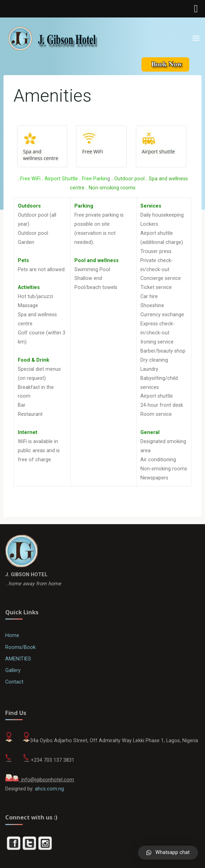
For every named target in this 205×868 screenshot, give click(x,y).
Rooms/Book (20, 647)
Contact (14, 682)
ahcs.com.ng (49, 789)
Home (12, 635)
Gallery (13, 670)
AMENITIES (18, 659)
